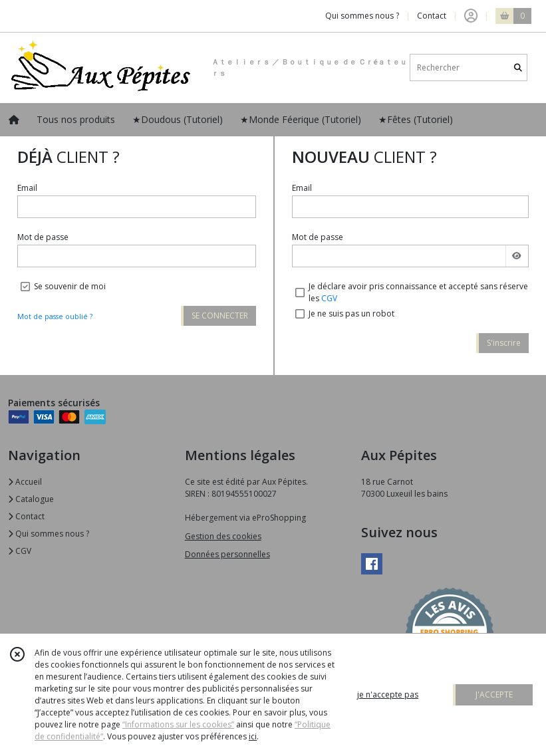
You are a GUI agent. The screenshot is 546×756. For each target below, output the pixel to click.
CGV (329, 298)
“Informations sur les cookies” (178, 724)
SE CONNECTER (220, 315)
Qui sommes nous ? (49, 534)
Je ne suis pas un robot (351, 314)
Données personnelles (227, 554)
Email (27, 188)
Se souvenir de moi (70, 286)
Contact (432, 16)
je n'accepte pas (388, 694)
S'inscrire (504, 343)
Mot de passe (43, 237)
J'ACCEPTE (494, 694)
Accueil (25, 482)
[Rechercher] (518, 67)
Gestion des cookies (223, 536)
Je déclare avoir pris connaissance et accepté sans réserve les (418, 292)
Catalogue (31, 499)
